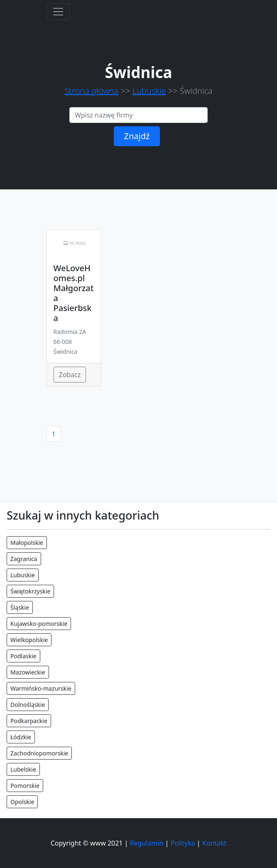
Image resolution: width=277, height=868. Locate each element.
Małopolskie (27, 543)
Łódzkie (21, 737)
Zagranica (24, 559)
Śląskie (20, 607)
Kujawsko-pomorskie (39, 624)
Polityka (183, 843)
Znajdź (137, 136)
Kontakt (214, 843)
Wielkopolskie (29, 640)
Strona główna (91, 91)
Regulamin (147, 843)
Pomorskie (25, 786)
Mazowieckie (28, 672)
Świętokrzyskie (30, 591)
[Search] (138, 115)
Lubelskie (23, 769)
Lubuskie (149, 91)
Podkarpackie (29, 721)
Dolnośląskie (28, 705)
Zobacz (70, 375)
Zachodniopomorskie (39, 753)
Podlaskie (23, 656)
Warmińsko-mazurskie (41, 688)
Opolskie (22, 802)
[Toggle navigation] (58, 12)
